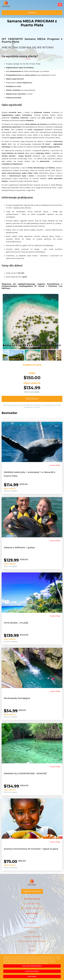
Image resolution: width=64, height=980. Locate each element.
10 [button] (23, 346)
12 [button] (28, 346)
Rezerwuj (32, 399)
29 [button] (33, 348)
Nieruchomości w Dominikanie (32, 941)
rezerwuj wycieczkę (32, 891)
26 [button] (58, 346)
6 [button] (15, 346)
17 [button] (39, 346)
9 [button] (21, 346)
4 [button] (10, 346)
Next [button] (63, 355)
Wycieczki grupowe (32, 927)
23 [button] (52, 346)
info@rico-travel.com (32, 908)
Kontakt (32, 951)
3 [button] (8, 346)
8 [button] (19, 346)
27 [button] (60, 346)
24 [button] (54, 346)
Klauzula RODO (32, 971)
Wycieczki (32, 923)
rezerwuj (32, 13)
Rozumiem (32, 977)
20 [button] (45, 346)
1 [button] (4, 346)
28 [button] (31, 348)
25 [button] (56, 346)
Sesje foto (32, 932)
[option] (32, 322)
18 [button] (41, 346)
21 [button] (47, 346)
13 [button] (30, 346)
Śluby (32, 946)
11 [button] (26, 346)
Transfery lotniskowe (32, 937)
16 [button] (36, 346)
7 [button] (17, 346)
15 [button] (34, 346)
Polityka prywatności (32, 966)
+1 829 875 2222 (32, 904)
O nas (32, 918)
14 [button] (32, 346)
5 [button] (13, 346)
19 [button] (43, 346)
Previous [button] (1, 355)
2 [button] (6, 346)
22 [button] (49, 346)
